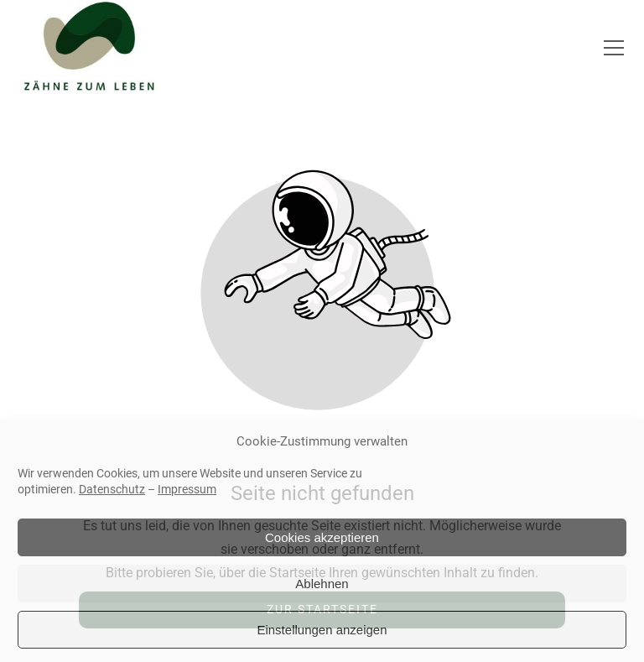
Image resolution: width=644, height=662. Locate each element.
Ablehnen (322, 584)
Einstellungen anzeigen (322, 630)
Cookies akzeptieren (322, 537)
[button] (614, 48)
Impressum (187, 489)
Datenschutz (112, 489)
